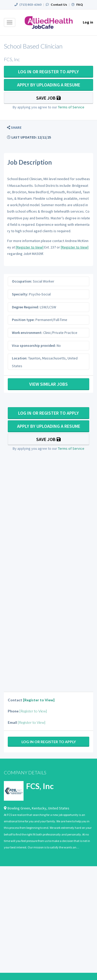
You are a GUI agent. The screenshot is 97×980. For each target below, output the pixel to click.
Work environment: (27, 333)
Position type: (23, 320)
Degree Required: (25, 307)
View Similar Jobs (48, 384)
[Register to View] (30, 247)
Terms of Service (71, 107)
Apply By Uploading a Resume (49, 85)
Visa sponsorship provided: (34, 346)
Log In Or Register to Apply (48, 72)
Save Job (48, 98)
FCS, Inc (40, 786)
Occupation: (22, 281)
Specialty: (20, 294)
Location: (20, 358)
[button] (14, 128)
